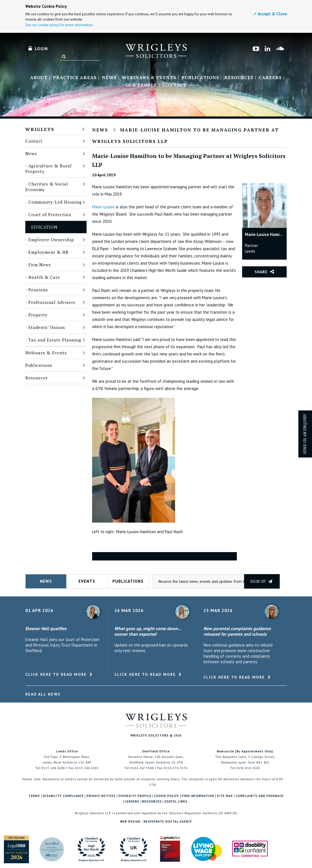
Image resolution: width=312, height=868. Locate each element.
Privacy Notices (101, 796)
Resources (239, 78)
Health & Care (44, 277)
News (109, 78)
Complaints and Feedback (260, 796)
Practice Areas (75, 78)
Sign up (261, 581)
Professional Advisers (52, 302)
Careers (270, 78)
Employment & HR (49, 252)
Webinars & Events (149, 78)
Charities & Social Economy (47, 187)
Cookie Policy (166, 796)
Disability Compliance (63, 796)
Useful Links (176, 802)
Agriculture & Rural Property (49, 169)
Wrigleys (40, 129)
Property (38, 315)
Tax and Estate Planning (55, 340)
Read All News (43, 694)
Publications (200, 78)
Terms (34, 796)
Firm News (40, 265)
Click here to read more (56, 674)
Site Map (225, 796)
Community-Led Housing (55, 202)
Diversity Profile (135, 796)
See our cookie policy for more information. (59, 25)
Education (44, 227)
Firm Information (198, 796)
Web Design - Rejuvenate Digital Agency (156, 821)
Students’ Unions (47, 327)
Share (261, 272)
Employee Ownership (51, 240)
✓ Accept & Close (270, 14)
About (39, 78)
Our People (141, 85)
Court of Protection (50, 214)
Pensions (38, 290)
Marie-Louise (103, 207)
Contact (175, 85)
